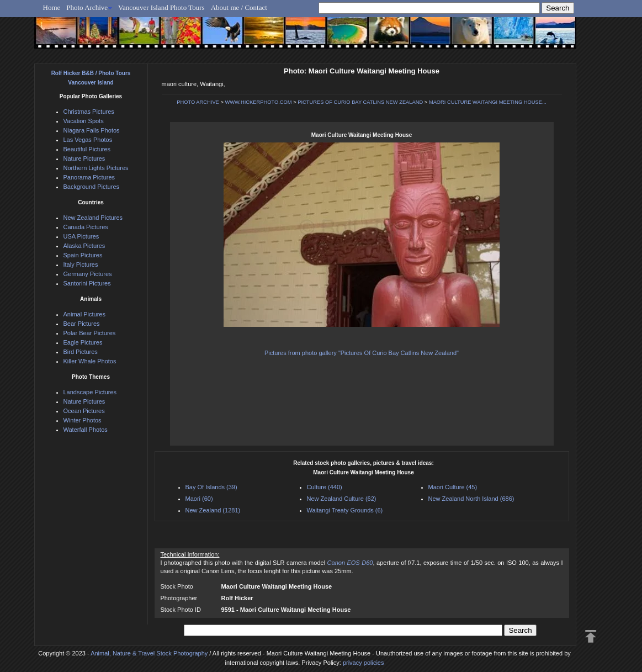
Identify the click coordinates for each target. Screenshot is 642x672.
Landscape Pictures (90, 392)
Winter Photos (83, 420)
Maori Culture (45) (453, 487)
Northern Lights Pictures (96, 168)
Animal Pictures (84, 314)
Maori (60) (199, 499)
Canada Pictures (86, 227)
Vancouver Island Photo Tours (161, 7)
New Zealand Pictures (93, 218)
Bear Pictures (82, 324)
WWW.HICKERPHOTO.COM (258, 102)
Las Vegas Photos (88, 140)
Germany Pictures (88, 274)
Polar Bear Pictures (90, 333)
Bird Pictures (81, 352)
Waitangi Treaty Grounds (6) (345, 510)
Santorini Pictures (87, 283)
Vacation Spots (84, 121)
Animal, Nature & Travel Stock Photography (149, 653)
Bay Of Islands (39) (211, 487)
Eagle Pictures (83, 342)
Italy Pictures (81, 264)
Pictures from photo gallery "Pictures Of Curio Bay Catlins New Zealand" (362, 353)
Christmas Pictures (89, 112)
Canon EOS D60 (350, 563)
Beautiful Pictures (87, 149)
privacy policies (364, 663)
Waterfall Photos (86, 430)
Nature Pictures (84, 158)
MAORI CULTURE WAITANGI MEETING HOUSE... (488, 102)
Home (52, 7)
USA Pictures (81, 236)
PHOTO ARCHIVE (198, 102)
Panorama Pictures (89, 177)
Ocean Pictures (84, 411)
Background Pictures (92, 187)
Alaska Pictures (84, 246)
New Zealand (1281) (213, 510)
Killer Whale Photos (90, 361)
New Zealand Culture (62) (342, 499)
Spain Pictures (83, 255)
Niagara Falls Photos (92, 130)
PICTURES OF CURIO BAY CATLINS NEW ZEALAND (360, 102)
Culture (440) (325, 487)
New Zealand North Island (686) (471, 499)
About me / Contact (239, 7)
